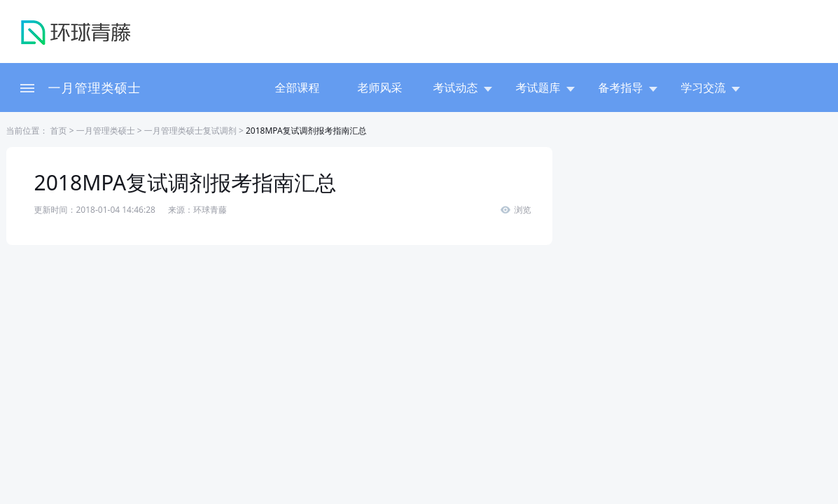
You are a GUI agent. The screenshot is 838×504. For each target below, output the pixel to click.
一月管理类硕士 (95, 87)
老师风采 (380, 87)
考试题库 (545, 87)
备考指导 (628, 87)
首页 (58, 131)
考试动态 (463, 87)
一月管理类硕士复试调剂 (190, 131)
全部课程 (298, 87)
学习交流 (711, 87)
